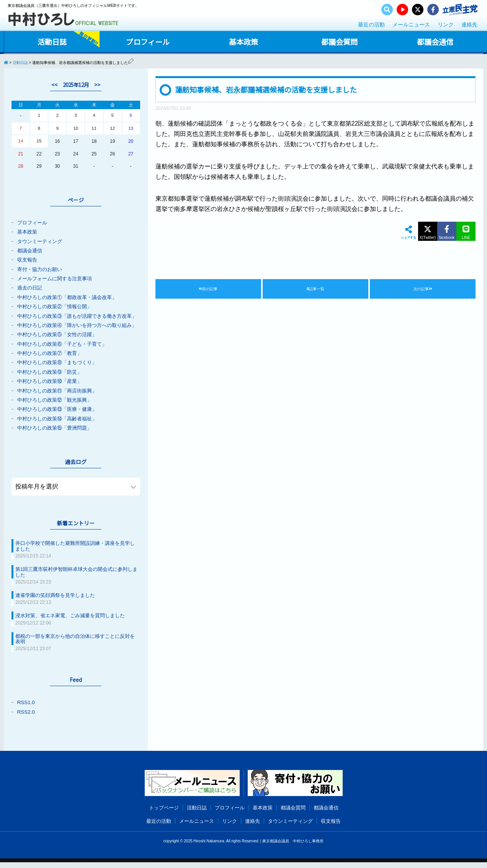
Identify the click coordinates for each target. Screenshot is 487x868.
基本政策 (243, 42)
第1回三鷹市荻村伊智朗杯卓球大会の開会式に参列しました (76, 579)
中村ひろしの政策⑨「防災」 (52, 381)
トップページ (159, 814)
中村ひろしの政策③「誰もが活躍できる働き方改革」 (73, 317)
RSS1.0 (26, 709)
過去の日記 (31, 287)
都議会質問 (339, 42)
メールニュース (411, 25)
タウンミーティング (41, 241)
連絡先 (469, 25)
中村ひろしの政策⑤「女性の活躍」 (60, 344)
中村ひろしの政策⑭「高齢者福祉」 (60, 427)
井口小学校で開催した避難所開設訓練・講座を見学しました (74, 554)
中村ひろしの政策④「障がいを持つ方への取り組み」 (73, 332)
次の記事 (423, 290)
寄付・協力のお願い (41, 269)
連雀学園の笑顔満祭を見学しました (58, 602)
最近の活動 (371, 25)
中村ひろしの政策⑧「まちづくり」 (60, 371)
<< (53, 85)
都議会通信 (435, 42)
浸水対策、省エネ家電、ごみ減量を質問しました (74, 623)
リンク (446, 25)
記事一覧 (315, 290)
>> (99, 85)
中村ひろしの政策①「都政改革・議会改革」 (71, 296)
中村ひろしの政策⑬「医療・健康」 (60, 417)
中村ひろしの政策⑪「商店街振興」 (60, 399)
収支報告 (28, 260)
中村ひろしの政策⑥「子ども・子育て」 (65, 353)
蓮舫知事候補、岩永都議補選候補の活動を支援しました (271, 89)
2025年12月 (76, 85)
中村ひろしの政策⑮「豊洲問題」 (57, 436)
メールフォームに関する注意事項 (57, 278)
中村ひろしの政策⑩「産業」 (52, 390)
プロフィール (147, 42)
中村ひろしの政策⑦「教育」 (52, 362)
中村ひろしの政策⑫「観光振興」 (57, 408)
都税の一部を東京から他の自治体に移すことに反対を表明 (74, 646)
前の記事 (208, 290)
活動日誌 (52, 42)
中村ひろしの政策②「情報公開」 (57, 306)
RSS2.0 (26, 718)
